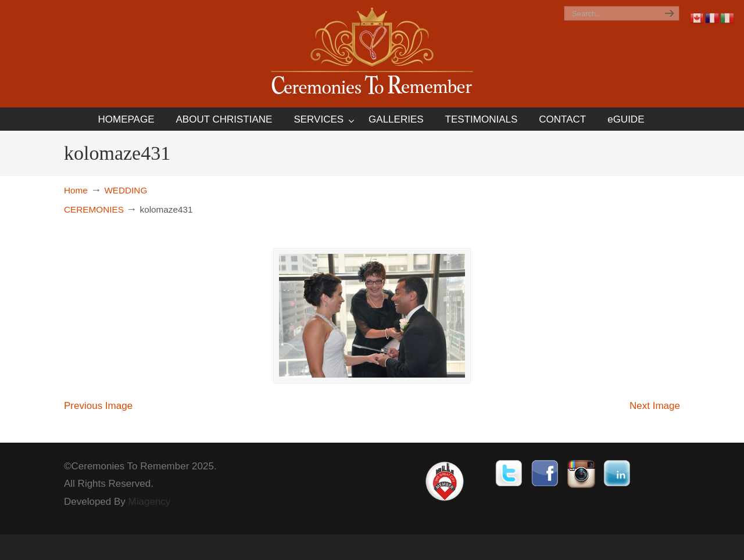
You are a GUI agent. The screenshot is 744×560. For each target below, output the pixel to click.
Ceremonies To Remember (372, 53)
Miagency (150, 502)
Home (76, 190)
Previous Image (98, 406)
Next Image (655, 406)
